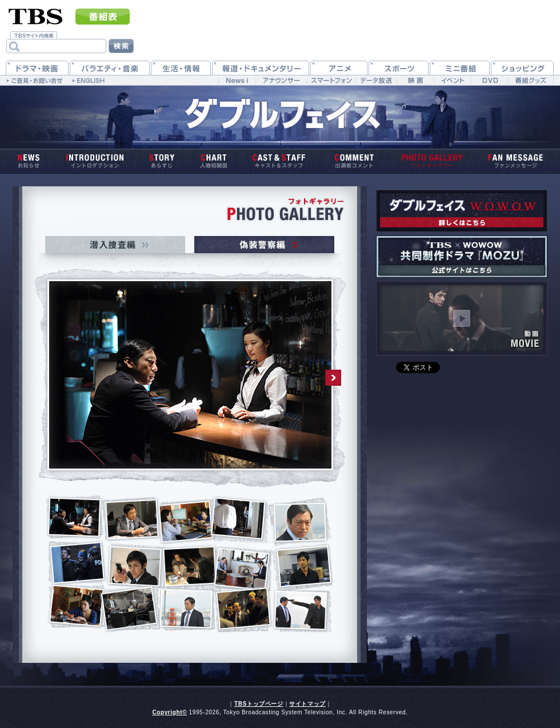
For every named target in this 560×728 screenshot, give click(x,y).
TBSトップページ (259, 704)
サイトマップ (307, 704)
